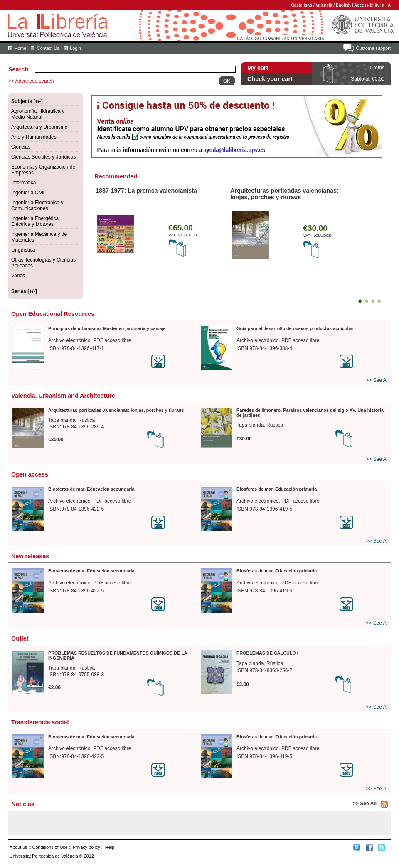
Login (75, 48)
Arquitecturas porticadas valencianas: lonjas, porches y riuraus (284, 194)
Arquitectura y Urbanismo (39, 127)
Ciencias (21, 147)
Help (110, 847)
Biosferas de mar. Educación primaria (277, 489)
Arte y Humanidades (34, 137)
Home (20, 48)
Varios (18, 276)
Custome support (373, 48)
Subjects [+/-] (27, 101)
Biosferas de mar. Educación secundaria (91, 489)
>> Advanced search (31, 81)
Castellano (302, 5)
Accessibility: (368, 5)
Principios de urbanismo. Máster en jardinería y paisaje (107, 328)
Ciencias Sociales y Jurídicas (43, 157)
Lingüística (23, 250)
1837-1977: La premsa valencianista (146, 191)
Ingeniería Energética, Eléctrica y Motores (36, 221)
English (343, 5)
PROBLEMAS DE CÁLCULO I (267, 653)
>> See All (377, 380)
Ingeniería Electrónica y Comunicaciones (37, 205)
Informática (23, 183)
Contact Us (48, 48)
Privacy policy (86, 847)
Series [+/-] (24, 291)
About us (18, 847)
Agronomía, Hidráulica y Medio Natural (38, 114)
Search (18, 69)
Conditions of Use (50, 847)
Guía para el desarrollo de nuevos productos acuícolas (295, 328)
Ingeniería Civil (28, 193)
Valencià (324, 5)
